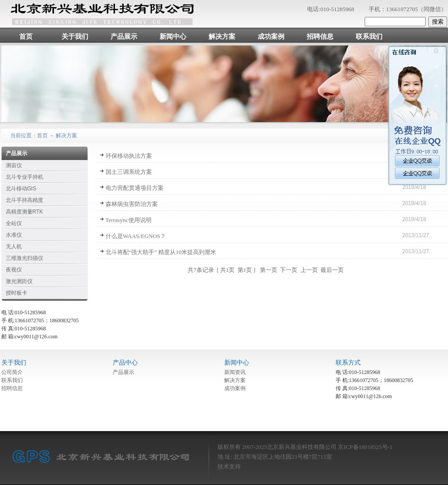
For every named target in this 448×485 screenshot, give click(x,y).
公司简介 (12, 372)
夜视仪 (14, 270)
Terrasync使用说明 (129, 220)
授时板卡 (16, 293)
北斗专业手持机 (25, 177)
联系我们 (369, 37)
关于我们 (75, 37)
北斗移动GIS (21, 189)
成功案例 (271, 37)
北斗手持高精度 (25, 200)
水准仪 (14, 235)
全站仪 (14, 223)
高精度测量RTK (25, 212)
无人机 (14, 247)
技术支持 (229, 467)
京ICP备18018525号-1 (365, 447)
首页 (26, 37)
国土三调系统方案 (129, 172)
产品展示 (124, 37)
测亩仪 (14, 165)
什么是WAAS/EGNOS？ (136, 236)
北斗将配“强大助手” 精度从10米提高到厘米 (161, 252)
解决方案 (222, 37)
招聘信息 (320, 37)
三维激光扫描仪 (25, 258)
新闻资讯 (235, 372)
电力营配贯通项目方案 (135, 188)
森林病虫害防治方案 (132, 204)
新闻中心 (173, 37)
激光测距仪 (19, 281)
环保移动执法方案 (129, 156)
